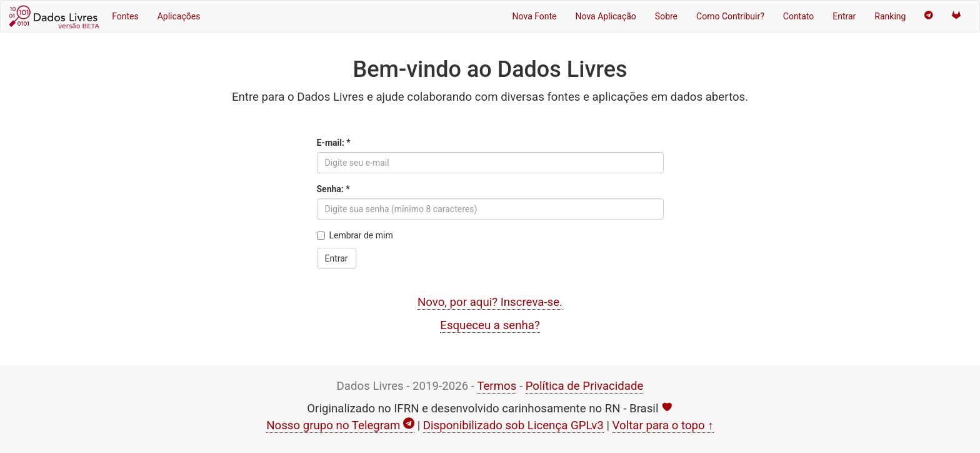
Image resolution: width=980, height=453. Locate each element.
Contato (798, 16)
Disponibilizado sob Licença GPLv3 (513, 425)
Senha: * (333, 189)
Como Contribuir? (730, 16)
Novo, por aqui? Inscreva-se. (490, 302)
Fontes (125, 16)
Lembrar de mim (355, 235)
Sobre (666, 16)
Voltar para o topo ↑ (663, 425)
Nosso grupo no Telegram (340, 425)
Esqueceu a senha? (490, 325)
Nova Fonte (535, 16)
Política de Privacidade (585, 386)
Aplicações (179, 16)
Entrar (844, 16)
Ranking (890, 16)
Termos (497, 386)
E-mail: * (334, 143)
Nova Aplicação (606, 16)
